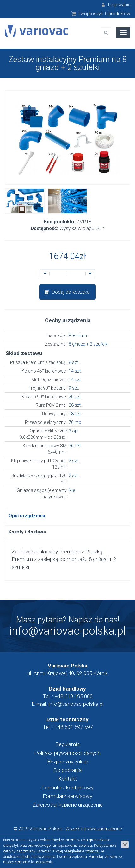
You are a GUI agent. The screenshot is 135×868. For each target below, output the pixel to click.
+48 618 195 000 (74, 696)
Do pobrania (67, 770)
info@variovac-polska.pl (67, 631)
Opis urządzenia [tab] (27, 516)
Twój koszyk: (104, 14)
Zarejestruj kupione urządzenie (68, 805)
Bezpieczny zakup (68, 762)
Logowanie (119, 5)
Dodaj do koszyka (71, 292)
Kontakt (67, 779)
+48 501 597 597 (74, 727)
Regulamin (68, 744)
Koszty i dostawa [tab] (27, 532)
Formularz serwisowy (67, 796)
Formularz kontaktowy (67, 788)
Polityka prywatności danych (67, 753)
